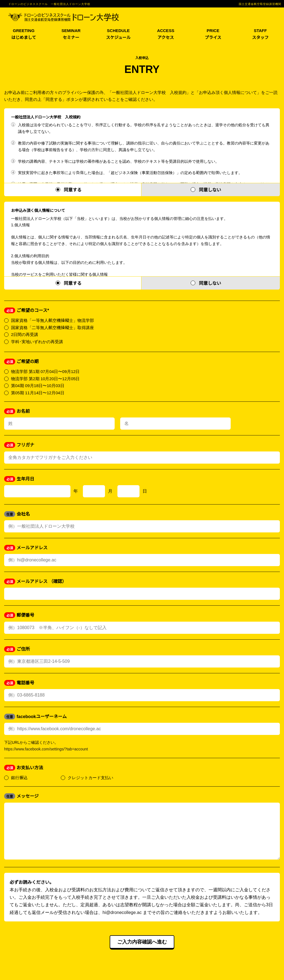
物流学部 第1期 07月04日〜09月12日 (42, 371)
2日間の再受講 (21, 334)
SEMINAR (71, 34)
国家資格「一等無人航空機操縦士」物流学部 (49, 320)
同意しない (210, 190)
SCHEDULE (118, 34)
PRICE (213, 34)
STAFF (260, 34)
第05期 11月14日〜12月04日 (34, 392)
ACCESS (166, 34)
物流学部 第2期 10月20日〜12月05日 (42, 378)
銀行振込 (16, 777)
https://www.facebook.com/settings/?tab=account (46, 749)
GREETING (24, 34)
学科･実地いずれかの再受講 (34, 341)
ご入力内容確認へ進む (142, 953)
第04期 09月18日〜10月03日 (34, 385)
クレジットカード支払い (87, 777)
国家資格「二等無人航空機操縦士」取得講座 (49, 327)
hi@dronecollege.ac (122, 923)
